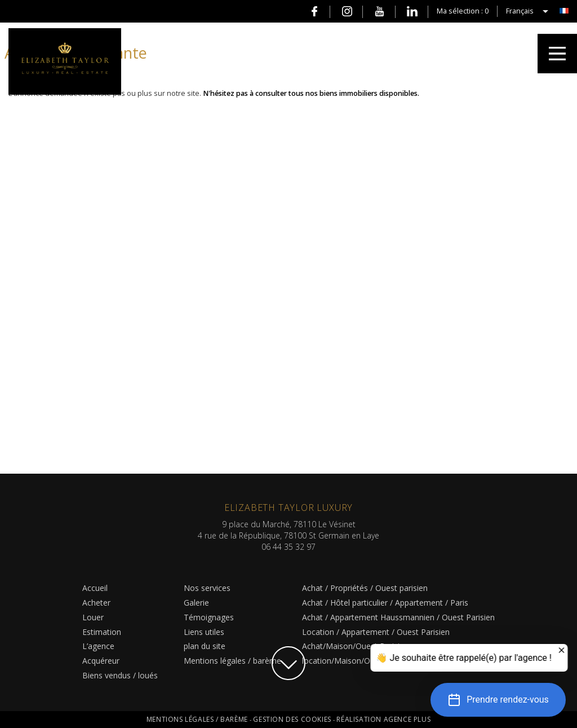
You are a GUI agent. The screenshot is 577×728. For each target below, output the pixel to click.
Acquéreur (101, 661)
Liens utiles (204, 632)
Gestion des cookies (293, 719)
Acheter (96, 603)
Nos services (207, 588)
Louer (93, 617)
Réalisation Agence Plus (383, 719)
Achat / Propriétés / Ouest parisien (365, 588)
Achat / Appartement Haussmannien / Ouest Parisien (398, 617)
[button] (498, 700)
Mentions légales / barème (232, 661)
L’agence (98, 646)
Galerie (196, 603)
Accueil (95, 588)
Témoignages (209, 617)
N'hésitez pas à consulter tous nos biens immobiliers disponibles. (311, 93)
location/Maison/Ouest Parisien (359, 661)
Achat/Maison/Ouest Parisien (355, 646)
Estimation (102, 632)
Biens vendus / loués (120, 675)
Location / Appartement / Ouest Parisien (376, 632)
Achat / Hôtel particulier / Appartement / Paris (385, 603)
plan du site (205, 646)
